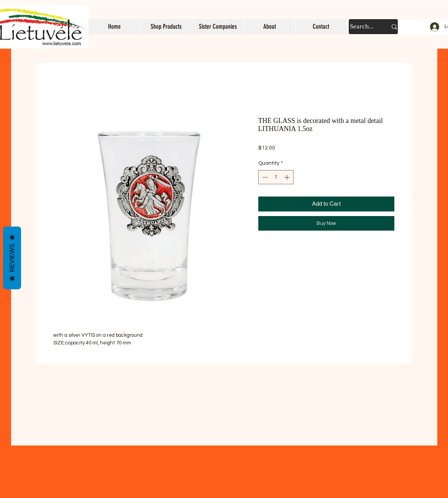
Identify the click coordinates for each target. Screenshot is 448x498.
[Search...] (363, 27)
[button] (166, 27)
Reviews (12, 258)
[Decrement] (264, 177)
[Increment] (288, 177)
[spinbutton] (276, 177)
